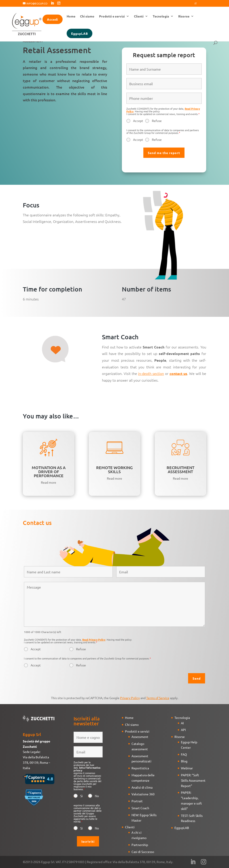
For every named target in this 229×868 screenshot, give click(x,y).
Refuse (157, 121)
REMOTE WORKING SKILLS (114, 469)
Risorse (184, 16)
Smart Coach (140, 808)
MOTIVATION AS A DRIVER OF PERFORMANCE (49, 471)
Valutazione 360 (143, 794)
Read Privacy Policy (94, 640)
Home (71, 16)
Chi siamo (87, 16)
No (97, 796)
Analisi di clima (142, 787)
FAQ (184, 754)
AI (182, 723)
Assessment (140, 737)
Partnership (140, 845)
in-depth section (151, 373)
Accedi (53, 19)
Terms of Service (158, 698)
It (196, 4)
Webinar (187, 768)
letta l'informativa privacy (87, 769)
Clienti (139, 16)
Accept (138, 121)
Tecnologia (161, 16)
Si (82, 796)
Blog (184, 761)
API (183, 730)
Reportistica (140, 768)
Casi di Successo (143, 852)
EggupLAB (80, 33)
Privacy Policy (130, 698)
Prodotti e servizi (112, 16)
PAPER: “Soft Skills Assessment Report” (193, 780)
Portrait (137, 801)
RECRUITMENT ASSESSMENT (180, 469)
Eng (204, 4)
